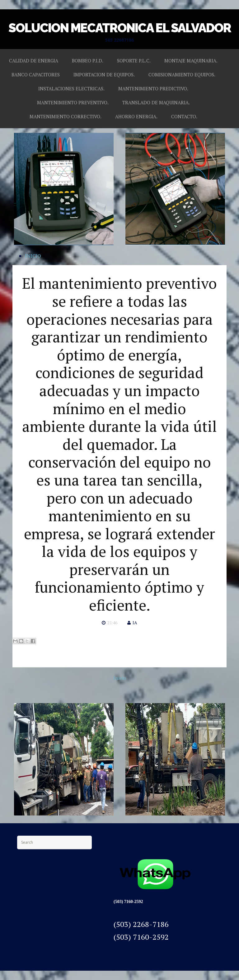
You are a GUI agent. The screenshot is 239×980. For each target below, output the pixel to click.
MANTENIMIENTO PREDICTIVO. (153, 88)
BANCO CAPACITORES (36, 75)
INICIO (33, 256)
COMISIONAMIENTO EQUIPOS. (182, 75)
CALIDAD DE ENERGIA (34, 61)
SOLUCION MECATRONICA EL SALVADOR (120, 28)
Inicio (120, 678)
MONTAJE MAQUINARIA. (191, 61)
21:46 (112, 623)
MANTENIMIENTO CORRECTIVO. (66, 116)
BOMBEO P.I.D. (88, 61)
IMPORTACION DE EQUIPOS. (104, 75)
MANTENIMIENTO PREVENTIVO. (73, 102)
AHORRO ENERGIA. (136, 116)
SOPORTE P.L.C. (134, 61)
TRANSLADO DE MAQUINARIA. (156, 102)
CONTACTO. (184, 116)
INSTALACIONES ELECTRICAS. (71, 88)
